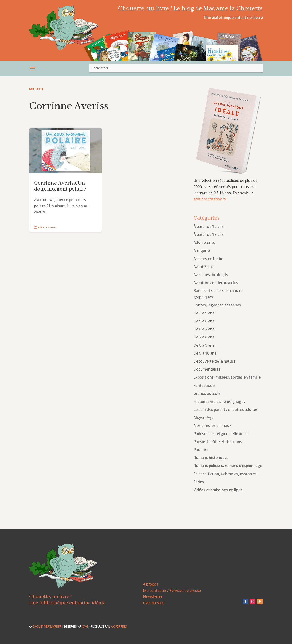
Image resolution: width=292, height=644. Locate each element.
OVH (85, 627)
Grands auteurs (207, 393)
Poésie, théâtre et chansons (218, 442)
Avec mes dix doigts (211, 275)
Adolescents (204, 242)
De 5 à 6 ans (204, 321)
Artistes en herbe (208, 259)
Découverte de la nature (214, 361)
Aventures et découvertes (216, 283)
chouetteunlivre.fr (47, 627)
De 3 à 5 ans (204, 313)
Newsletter (153, 597)
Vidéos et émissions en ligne (218, 490)
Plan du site (153, 603)
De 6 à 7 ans (204, 329)
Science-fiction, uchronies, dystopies (225, 474)
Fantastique (204, 385)
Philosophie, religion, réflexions (220, 434)
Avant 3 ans (204, 267)
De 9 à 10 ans (205, 353)
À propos (151, 584)
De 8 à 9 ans (204, 345)
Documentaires (207, 369)
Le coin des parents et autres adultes (226, 409)
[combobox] (176, 68)
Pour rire (201, 450)
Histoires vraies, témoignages (219, 401)
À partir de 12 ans (208, 234)
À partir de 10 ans (208, 226)
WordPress (119, 627)
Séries (199, 482)
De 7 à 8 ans (204, 337)
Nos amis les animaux (212, 425)
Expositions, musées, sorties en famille (227, 377)
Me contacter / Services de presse (172, 591)
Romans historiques (211, 458)
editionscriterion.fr (210, 199)
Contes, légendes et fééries (217, 305)
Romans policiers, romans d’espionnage (228, 466)
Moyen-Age (203, 417)
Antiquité (202, 250)
